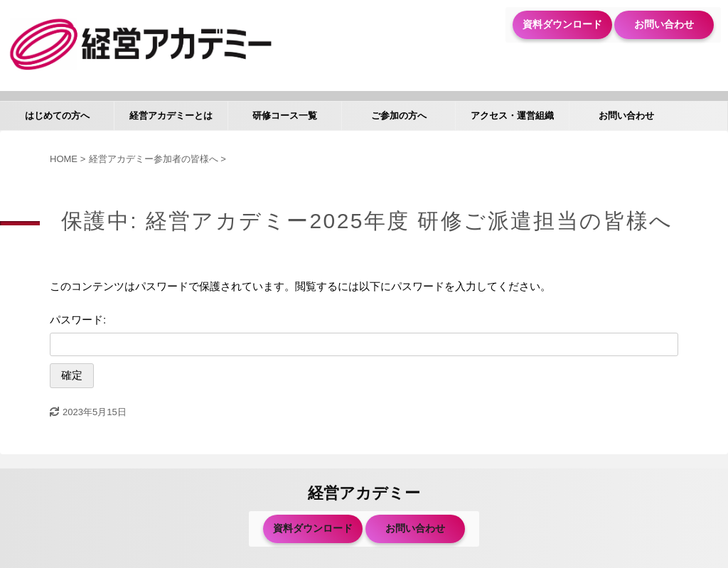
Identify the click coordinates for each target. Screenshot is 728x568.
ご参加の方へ (399, 116)
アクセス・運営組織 (512, 116)
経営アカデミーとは (171, 116)
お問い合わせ (664, 24)
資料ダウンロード (562, 24)
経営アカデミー (364, 493)
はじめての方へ (57, 116)
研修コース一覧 (285, 116)
